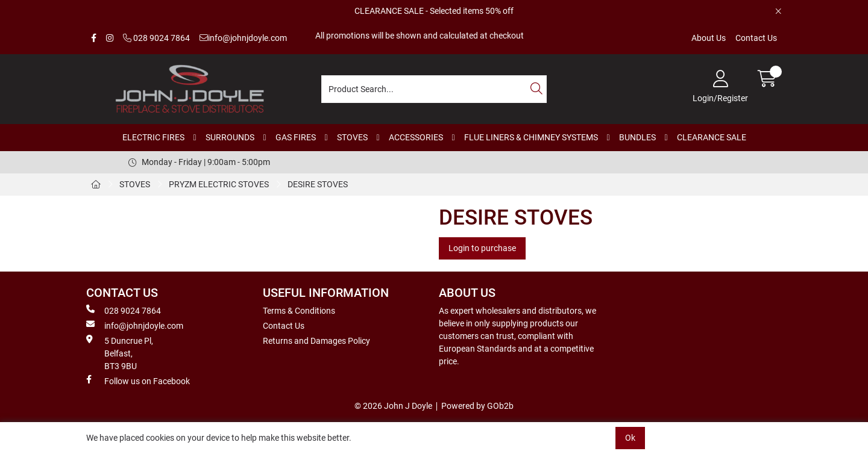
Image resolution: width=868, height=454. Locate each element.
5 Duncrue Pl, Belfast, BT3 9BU (120, 353)
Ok (630, 438)
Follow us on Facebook (138, 381)
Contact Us (756, 38)
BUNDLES (637, 137)
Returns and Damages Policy (316, 341)
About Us (709, 38)
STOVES (352, 137)
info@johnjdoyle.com (243, 38)
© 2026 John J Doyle (393, 406)
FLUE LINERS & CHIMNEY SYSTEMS (531, 137)
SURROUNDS (230, 137)
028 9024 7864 (156, 38)
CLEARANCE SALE (712, 137)
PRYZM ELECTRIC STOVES (219, 184)
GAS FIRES (296, 137)
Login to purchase (482, 248)
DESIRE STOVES (318, 184)
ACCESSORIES (416, 137)
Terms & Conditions (299, 311)
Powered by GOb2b (477, 406)
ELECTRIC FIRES (153, 137)
